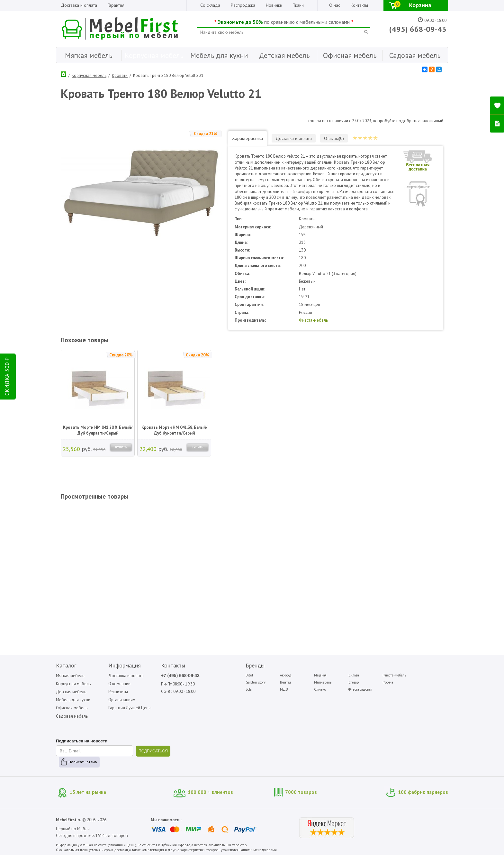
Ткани (298, 5)
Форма (388, 682)
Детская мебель (71, 692)
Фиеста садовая (360, 689)
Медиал (320, 675)
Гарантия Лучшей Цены (130, 708)
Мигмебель (323, 682)
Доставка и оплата (79, 5)
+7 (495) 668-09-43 (180, 676)
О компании (119, 684)
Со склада (210, 5)
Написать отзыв (83, 762)
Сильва (354, 675)
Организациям (122, 700)
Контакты (359, 5)
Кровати (120, 75)
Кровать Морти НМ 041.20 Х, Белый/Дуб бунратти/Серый (98, 430)
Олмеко (320, 689)
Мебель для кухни (73, 700)
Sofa (249, 689)
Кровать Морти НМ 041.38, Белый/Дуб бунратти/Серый (174, 430)
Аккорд (286, 675)
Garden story (256, 682)
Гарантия (116, 5)
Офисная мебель (72, 708)
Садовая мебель (72, 716)
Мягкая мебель (70, 676)
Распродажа (243, 5)
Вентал (285, 682)
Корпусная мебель (89, 75)
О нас (335, 5)
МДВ (284, 689)
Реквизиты (118, 692)
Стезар (354, 682)
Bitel (249, 675)
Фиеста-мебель (313, 320)
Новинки (274, 5)
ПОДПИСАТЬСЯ (153, 751)
